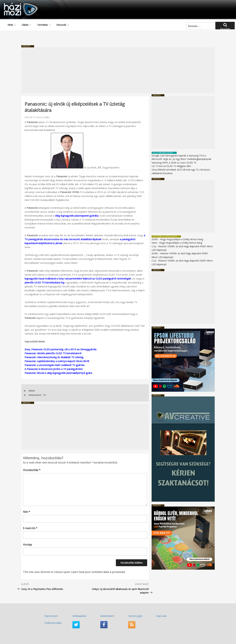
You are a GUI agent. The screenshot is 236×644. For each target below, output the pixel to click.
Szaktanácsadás (53, 623)
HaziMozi (16, 4)
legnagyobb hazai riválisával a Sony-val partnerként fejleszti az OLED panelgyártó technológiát (78, 279)
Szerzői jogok (135, 616)
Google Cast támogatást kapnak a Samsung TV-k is (179, 156)
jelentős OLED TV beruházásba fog (44, 282)
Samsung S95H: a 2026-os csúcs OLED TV (174, 163)
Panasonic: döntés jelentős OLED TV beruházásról (53, 353)
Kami (154, 243)
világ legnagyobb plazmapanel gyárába (77, 216)
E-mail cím (30, 528)
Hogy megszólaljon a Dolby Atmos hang (182, 239)
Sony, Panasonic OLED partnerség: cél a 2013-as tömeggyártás (61, 349)
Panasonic (35, 395)
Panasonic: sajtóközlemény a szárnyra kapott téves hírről (57, 361)
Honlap (27, 545)
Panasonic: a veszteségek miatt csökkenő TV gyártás (55, 365)
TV (45, 395)
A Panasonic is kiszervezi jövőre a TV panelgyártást (54, 369)
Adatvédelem (107, 616)
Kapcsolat (161, 616)
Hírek (12, 25)
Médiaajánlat (79, 616)
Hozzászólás (32, 470)
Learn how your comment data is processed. (98, 572)
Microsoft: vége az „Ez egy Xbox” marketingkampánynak (181, 159)
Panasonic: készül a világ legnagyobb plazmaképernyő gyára (58, 373)
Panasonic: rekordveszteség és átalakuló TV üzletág (54, 357)
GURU (47, 117)
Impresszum (51, 616)
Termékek (44, 25)
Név (26, 512)
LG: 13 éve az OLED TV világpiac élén (171, 166)
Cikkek (27, 25)
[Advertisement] (118, 70)
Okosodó (63, 25)
